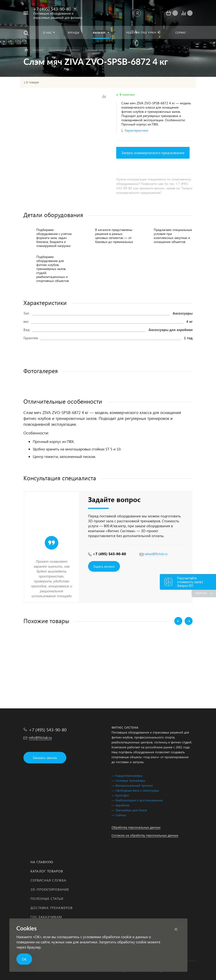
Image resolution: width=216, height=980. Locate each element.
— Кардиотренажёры (127, 775)
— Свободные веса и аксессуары (135, 790)
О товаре (32, 82)
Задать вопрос (104, 566)
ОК (24, 959)
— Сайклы (119, 815)
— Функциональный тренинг (132, 785)
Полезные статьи (47, 899)
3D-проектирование (50, 889)
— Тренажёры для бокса (129, 810)
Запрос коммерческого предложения (153, 153)
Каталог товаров (47, 871)
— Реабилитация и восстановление (137, 800)
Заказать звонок (45, 758)
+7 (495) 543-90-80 (52, 9)
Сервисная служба (48, 880)
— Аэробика (120, 805)
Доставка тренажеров (52, 908)
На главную (42, 862)
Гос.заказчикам (46, 917)
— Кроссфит (120, 795)
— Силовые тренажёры (128, 780)
